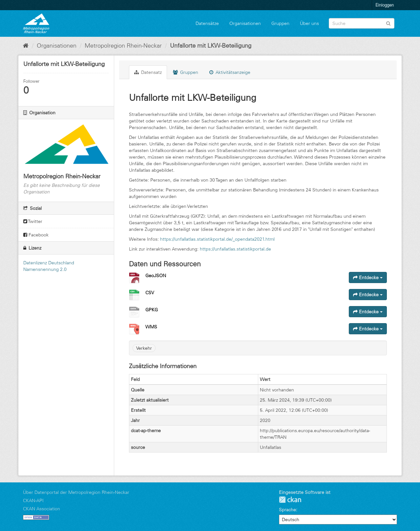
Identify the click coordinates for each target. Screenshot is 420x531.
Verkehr (144, 348)
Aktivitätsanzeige (230, 72)
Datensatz (148, 72)
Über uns (309, 23)
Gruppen (280, 23)
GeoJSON (156, 276)
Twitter (33, 221)
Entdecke (368, 277)
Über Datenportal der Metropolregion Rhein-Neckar (76, 492)
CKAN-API (33, 500)
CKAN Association (42, 509)
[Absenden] (388, 23)
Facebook (36, 235)
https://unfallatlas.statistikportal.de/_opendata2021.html (217, 239)
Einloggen (385, 5)
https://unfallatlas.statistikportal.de (235, 249)
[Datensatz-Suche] (362, 23)
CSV (150, 293)
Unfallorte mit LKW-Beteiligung (211, 46)
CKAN (290, 500)
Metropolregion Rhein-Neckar (123, 46)
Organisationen (245, 23)
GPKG (152, 310)
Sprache (287, 510)
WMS (151, 327)
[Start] (26, 46)
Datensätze (207, 23)
